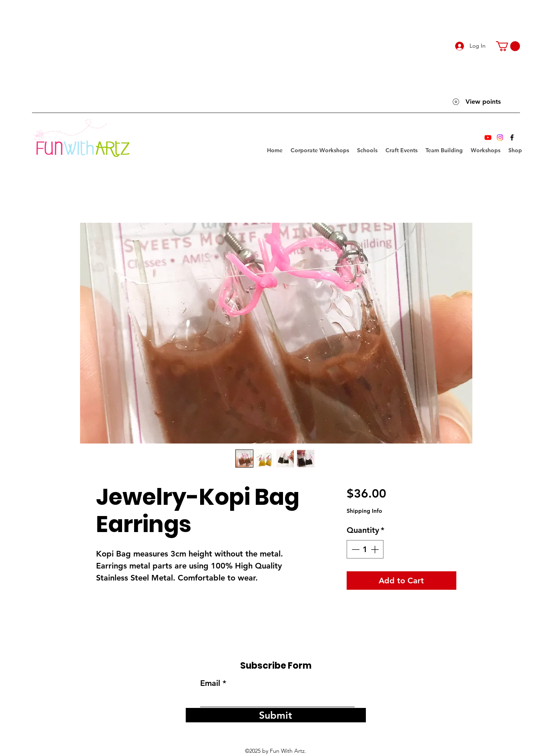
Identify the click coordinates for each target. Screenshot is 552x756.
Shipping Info (364, 511)
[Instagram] (500, 137)
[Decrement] (355, 549)
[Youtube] (488, 137)
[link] (508, 46)
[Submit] (276, 715)
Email (210, 683)
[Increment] (375, 549)
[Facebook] (512, 137)
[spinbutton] (365, 549)
